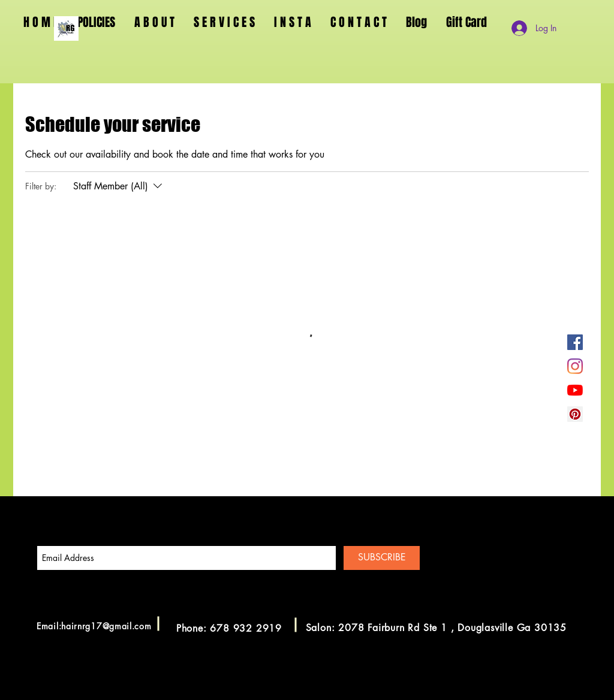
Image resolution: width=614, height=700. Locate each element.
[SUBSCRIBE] (382, 558)
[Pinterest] (575, 414)
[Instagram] (575, 366)
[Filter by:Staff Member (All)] (119, 186)
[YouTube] (575, 390)
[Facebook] (575, 342)
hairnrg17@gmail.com (106, 626)
